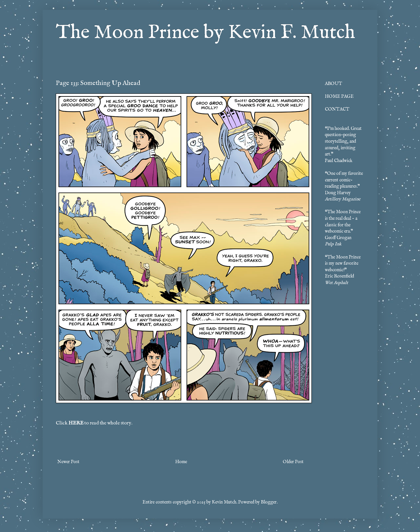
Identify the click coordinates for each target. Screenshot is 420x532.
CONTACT (337, 109)
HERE (76, 423)
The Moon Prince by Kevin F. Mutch (205, 33)
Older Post (293, 462)
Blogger (269, 502)
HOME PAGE (339, 96)
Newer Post (68, 462)
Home (181, 462)
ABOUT (334, 84)
